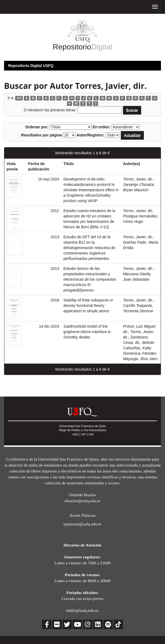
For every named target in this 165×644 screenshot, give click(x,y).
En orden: (101, 127)
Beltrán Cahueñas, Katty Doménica (139, 348)
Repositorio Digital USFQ (31, 66)
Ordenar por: (37, 127)
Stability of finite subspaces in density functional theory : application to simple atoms (88, 306)
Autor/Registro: (90, 135)
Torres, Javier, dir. (138, 179)
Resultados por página (42, 135)
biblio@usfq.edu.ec (82, 610)
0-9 (19, 98)
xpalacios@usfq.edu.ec (82, 524)
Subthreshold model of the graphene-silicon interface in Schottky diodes (87, 332)
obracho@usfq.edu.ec (83, 501)
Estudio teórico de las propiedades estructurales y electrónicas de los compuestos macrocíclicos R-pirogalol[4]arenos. (90, 279)
